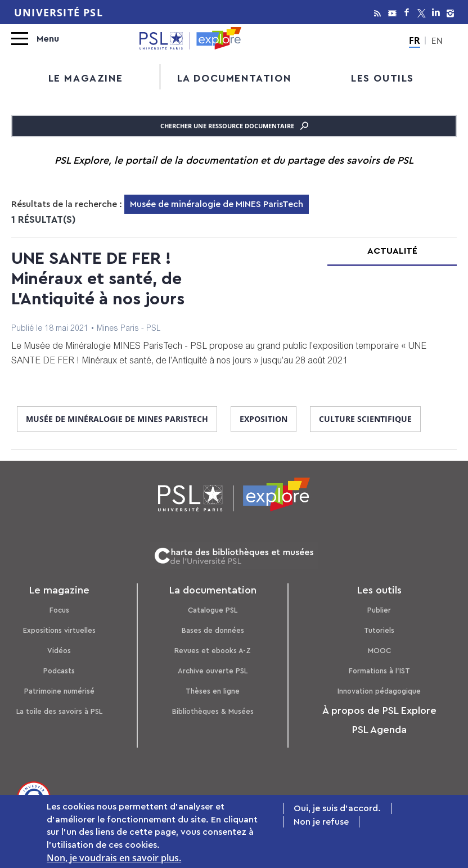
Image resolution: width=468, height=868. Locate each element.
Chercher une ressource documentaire (234, 126)
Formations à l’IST (379, 671)
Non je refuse (321, 824)
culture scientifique (365, 419)
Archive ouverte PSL (213, 671)
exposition (264, 419)
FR (415, 41)
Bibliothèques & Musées (213, 711)
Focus (59, 610)
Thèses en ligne (213, 691)
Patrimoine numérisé (59, 691)
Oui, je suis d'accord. (337, 810)
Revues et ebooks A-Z (213, 651)
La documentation (234, 78)
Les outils (382, 78)
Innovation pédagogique (379, 691)
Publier (379, 610)
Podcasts (59, 671)
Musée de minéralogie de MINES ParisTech (117, 419)
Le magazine (86, 78)
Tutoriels (379, 630)
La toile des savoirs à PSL (59, 711)
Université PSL (58, 12)
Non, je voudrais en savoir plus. (114, 859)
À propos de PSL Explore (379, 710)
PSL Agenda (379, 730)
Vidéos (59, 651)
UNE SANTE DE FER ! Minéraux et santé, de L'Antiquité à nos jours (98, 279)
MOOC (379, 651)
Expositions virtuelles (59, 630)
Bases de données (213, 630)
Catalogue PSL (213, 610)
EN (437, 42)
